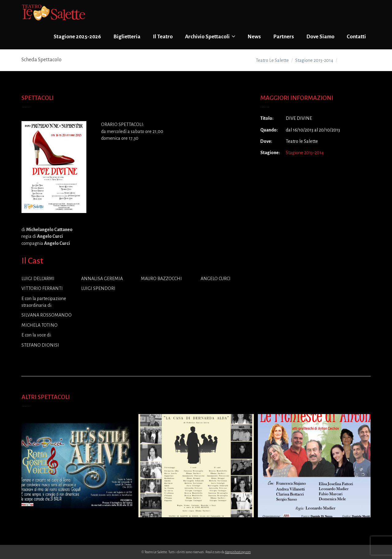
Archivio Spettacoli (210, 36)
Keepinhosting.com (238, 552)
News (254, 37)
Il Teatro (163, 37)
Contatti (356, 37)
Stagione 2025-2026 (77, 37)
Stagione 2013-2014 (305, 153)
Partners (284, 37)
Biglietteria (127, 37)
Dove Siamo (320, 37)
